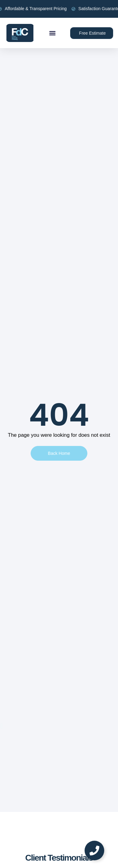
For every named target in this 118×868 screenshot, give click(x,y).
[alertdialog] (59, 9)
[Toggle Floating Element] (94, 851)
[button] (53, 33)
